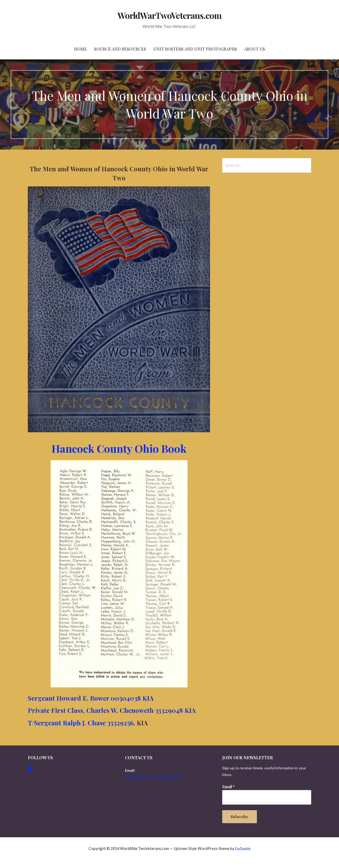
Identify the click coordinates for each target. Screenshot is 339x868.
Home (81, 49)
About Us (255, 49)
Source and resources (120, 49)
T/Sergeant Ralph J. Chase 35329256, (81, 723)
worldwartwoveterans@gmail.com (153, 777)
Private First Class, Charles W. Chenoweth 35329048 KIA (112, 710)
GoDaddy (243, 849)
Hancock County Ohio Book (119, 448)
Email (228, 787)
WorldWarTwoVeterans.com (170, 15)
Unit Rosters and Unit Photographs (195, 49)
